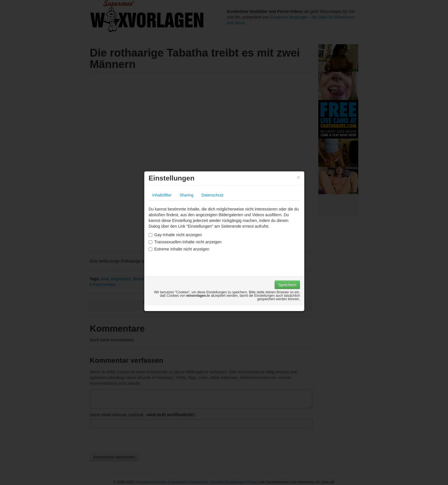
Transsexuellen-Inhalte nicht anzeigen (185, 242)
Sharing (187, 195)
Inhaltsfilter (162, 195)
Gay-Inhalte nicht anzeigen (175, 235)
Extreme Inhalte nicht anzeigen (179, 249)
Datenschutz (213, 195)
